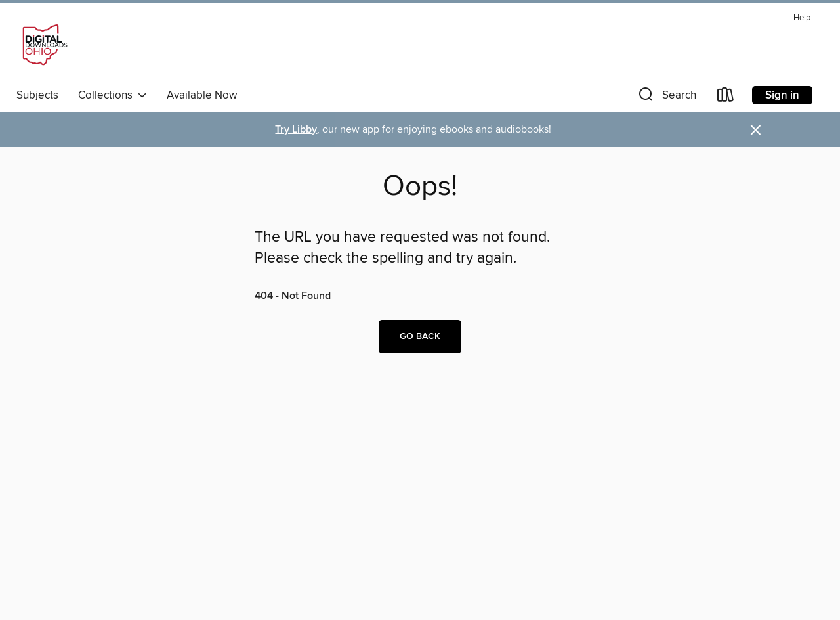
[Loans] (726, 98)
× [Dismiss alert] (756, 130)
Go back (420, 336)
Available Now (202, 95)
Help (802, 18)
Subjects (37, 95)
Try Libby (296, 130)
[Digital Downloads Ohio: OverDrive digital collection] (43, 45)
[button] (666, 98)
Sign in (782, 95)
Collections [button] (113, 95)
